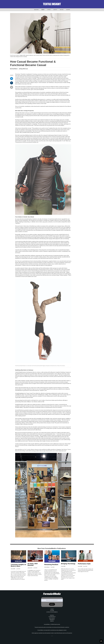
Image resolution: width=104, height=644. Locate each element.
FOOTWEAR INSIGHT (52, 617)
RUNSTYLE (52, 621)
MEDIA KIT (55, 10)
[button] (36, 10)
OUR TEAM (52, 611)
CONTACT (49, 10)
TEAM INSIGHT (52, 620)
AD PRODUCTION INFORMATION (52, 612)
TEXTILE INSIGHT (52, 618)
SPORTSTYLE (52, 615)
